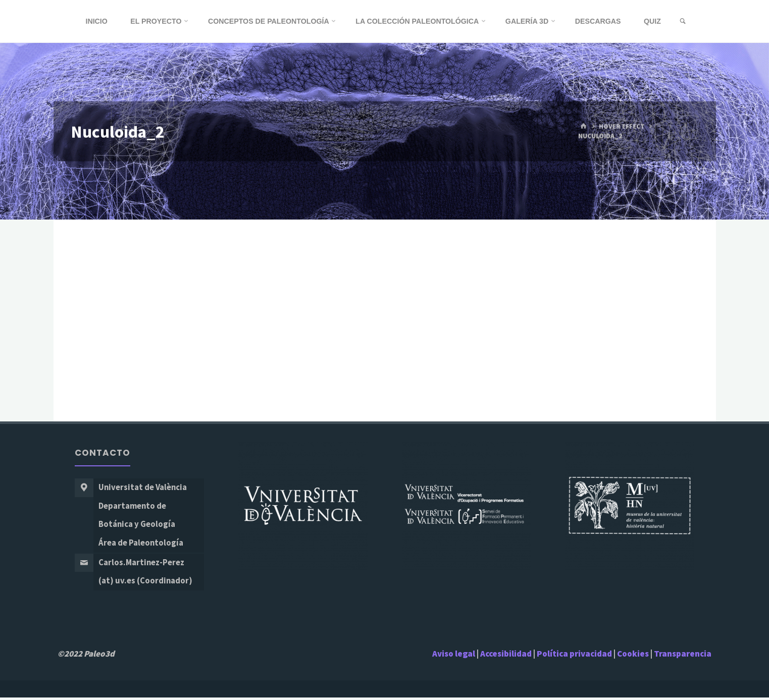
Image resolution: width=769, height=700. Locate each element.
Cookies (633, 656)
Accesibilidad (506, 656)
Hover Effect (621, 126)
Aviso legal (454, 656)
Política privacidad (575, 656)
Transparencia (683, 656)
